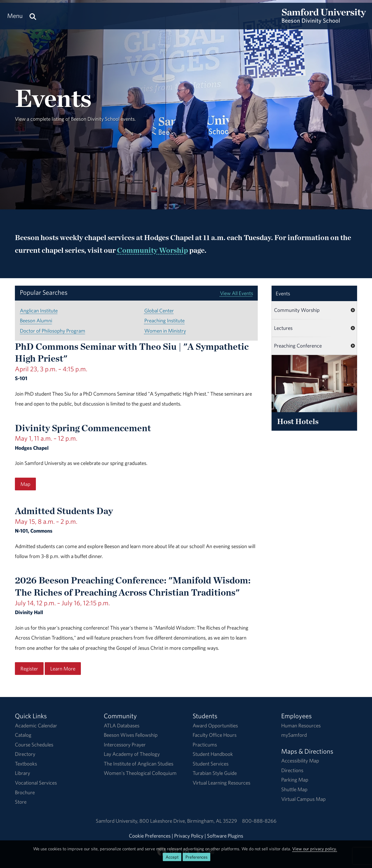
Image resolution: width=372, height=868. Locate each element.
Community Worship (152, 250)
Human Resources (301, 725)
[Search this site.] (33, 16)
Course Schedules (34, 745)
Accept (172, 857)
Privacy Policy (189, 836)
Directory (25, 754)
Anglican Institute (39, 311)
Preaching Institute (164, 320)
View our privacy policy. (315, 849)
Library (22, 773)
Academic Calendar (36, 725)
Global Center (159, 311)
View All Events (237, 293)
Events (283, 293)
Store (21, 802)
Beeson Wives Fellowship (131, 735)
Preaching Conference (298, 346)
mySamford (294, 735)
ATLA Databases (122, 725)
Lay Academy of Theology (132, 754)
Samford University (118, 821)
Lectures (283, 328)
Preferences (196, 857)
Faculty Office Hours (215, 735)
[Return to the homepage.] (324, 21)
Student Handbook (213, 754)
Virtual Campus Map (303, 799)
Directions (292, 770)
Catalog (23, 735)
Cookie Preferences (150, 836)
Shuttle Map (294, 789)
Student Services (211, 764)
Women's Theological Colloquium (140, 773)
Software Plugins (225, 836)
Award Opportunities (215, 725)
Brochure (25, 792)
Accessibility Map (300, 761)
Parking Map (295, 780)
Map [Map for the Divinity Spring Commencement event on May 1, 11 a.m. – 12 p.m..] (25, 484)
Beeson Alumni (36, 320)
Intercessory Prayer (125, 745)
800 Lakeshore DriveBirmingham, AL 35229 (188, 821)
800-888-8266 (259, 821)
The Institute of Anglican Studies (139, 764)
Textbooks (26, 764)
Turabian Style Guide (215, 773)
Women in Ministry (165, 331)
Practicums (205, 745)
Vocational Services (36, 783)
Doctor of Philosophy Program (53, 331)
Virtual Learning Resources (221, 783)
